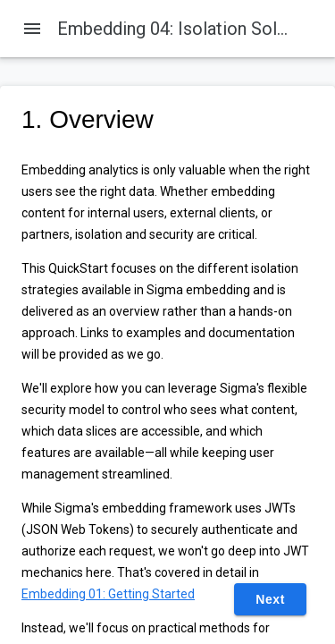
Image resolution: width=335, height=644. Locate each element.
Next (270, 599)
